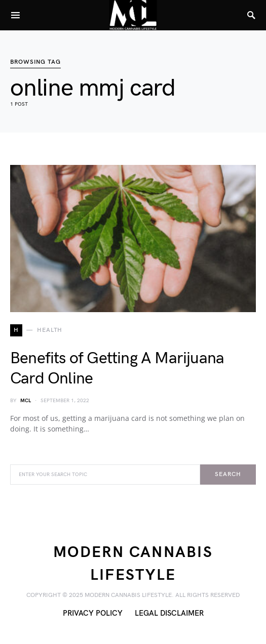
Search (228, 474)
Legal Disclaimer (169, 613)
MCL (26, 401)
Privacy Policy (93, 613)
